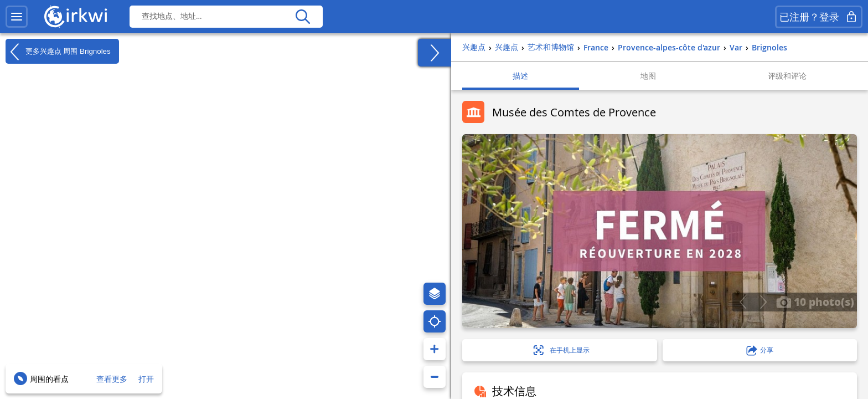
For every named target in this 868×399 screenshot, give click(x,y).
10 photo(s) (815, 301)
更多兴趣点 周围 (58, 52)
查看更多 (112, 379)
